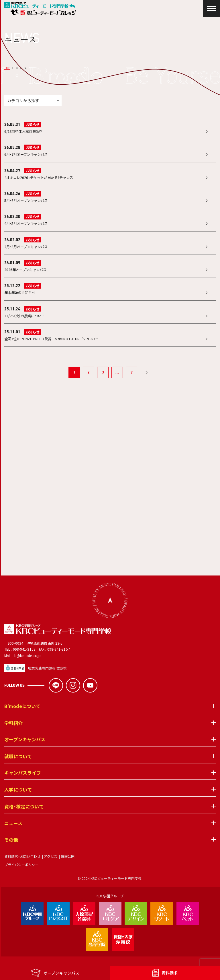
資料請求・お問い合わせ (22, 865)
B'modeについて (22, 715)
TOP (7, 68)
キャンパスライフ (23, 782)
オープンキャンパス (25, 749)
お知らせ (33, 124)
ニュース (13, 832)
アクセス (51, 865)
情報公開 (68, 865)
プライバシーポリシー (21, 873)
